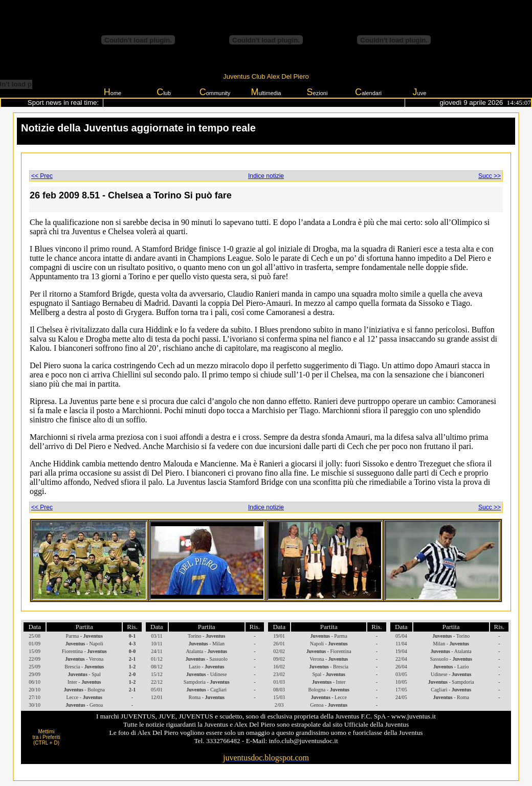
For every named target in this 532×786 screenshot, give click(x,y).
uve (420, 92)
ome (113, 92)
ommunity (215, 92)
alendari (368, 92)
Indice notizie (266, 176)
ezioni (317, 92)
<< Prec (42, 176)
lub (164, 92)
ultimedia (266, 92)
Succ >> (490, 176)
